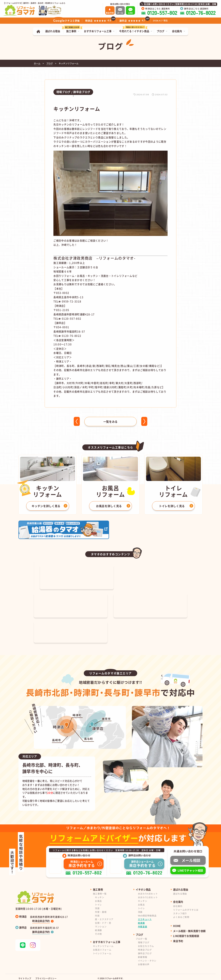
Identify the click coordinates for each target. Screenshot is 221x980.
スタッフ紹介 (180, 910)
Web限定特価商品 (147, 912)
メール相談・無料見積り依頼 (189, 928)
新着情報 (143, 954)
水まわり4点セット (148, 891)
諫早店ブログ (145, 950)
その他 (98, 931)
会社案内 (178, 903)
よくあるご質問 (181, 914)
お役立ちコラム (146, 943)
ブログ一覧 (142, 936)
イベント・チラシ (147, 958)
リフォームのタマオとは (186, 907)
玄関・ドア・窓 (103, 920)
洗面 (97, 905)
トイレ (98, 901)
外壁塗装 (143, 923)
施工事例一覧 (100, 891)
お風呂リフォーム (102, 947)
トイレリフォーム (102, 950)
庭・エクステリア (104, 916)
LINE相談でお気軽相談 (186, 933)
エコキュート (145, 916)
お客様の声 (144, 961)
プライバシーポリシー (46, 975)
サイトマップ (25, 975)
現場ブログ (144, 939)
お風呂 (98, 898)
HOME (177, 923)
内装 (97, 912)
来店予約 (178, 938)
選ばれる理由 (180, 891)
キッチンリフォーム (103, 943)
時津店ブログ (145, 947)
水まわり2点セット (148, 894)
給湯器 (98, 927)
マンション (101, 923)
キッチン (100, 894)
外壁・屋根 (101, 909)
